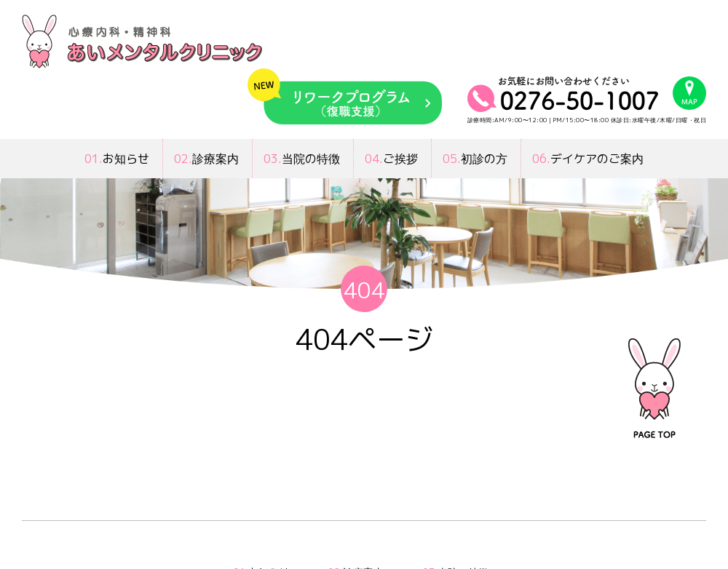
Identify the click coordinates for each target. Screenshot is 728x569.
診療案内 (206, 159)
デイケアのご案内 (588, 159)
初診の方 (475, 159)
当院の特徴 (302, 159)
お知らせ (117, 159)
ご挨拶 (391, 159)
